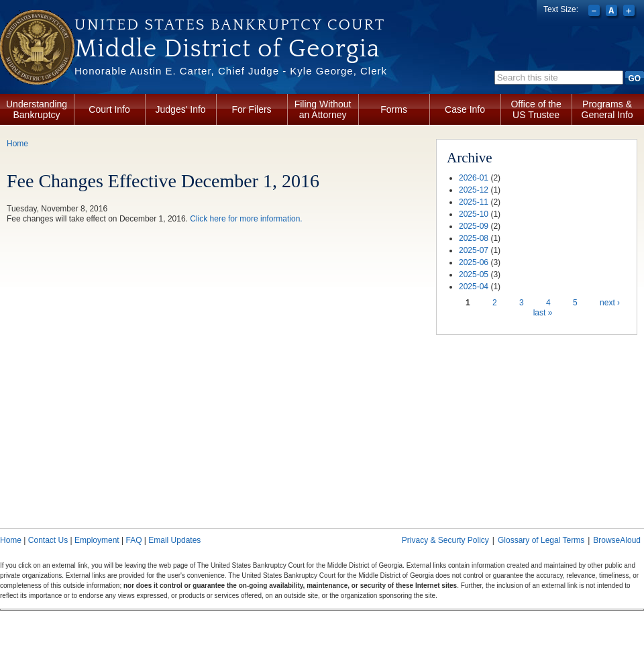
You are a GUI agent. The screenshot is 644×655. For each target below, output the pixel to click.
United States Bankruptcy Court (230, 25)
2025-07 (474, 250)
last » (543, 313)
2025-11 (474, 202)
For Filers (252, 109)
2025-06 (474, 262)
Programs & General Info (607, 109)
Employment (97, 540)
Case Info (465, 109)
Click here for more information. (246, 219)
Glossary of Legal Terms (541, 540)
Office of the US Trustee (536, 109)
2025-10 (474, 214)
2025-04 (474, 287)
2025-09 (474, 226)
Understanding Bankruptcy (37, 109)
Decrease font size (595, 12)
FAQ (133, 540)
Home (17, 144)
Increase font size (630, 12)
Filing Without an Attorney (323, 109)
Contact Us (48, 540)
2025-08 (474, 238)
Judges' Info (181, 109)
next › (610, 303)
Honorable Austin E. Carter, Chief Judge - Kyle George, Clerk (231, 71)
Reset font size (613, 12)
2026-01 (474, 178)
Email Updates (174, 540)
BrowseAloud (617, 540)
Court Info (109, 109)
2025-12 (474, 190)
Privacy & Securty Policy (445, 540)
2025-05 (474, 274)
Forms (394, 109)
